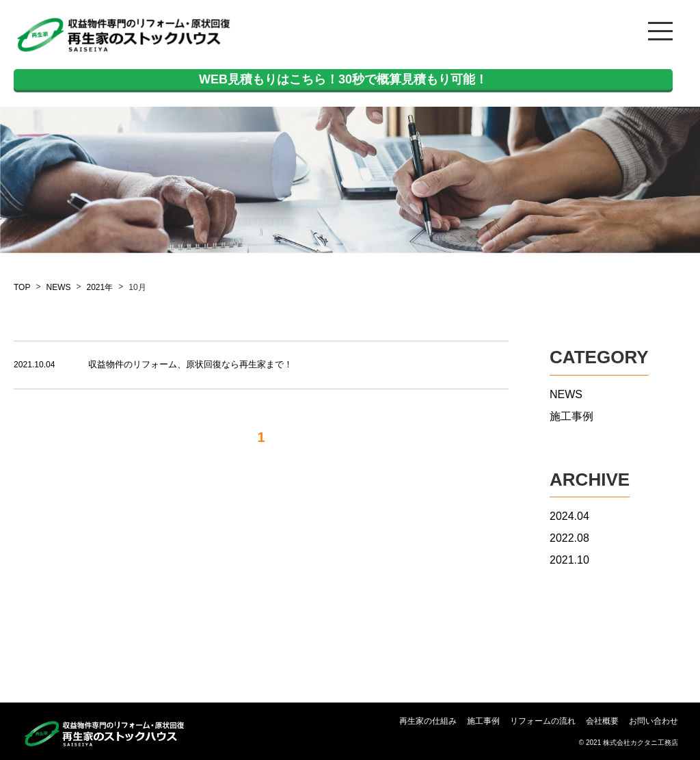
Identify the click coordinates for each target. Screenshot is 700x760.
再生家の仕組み (428, 721)
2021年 (99, 287)
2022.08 (569, 538)
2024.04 (569, 516)
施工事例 (571, 416)
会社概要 (602, 721)
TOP (22, 287)
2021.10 (569, 560)
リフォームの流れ (543, 721)
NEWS (58, 287)
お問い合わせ (654, 721)
